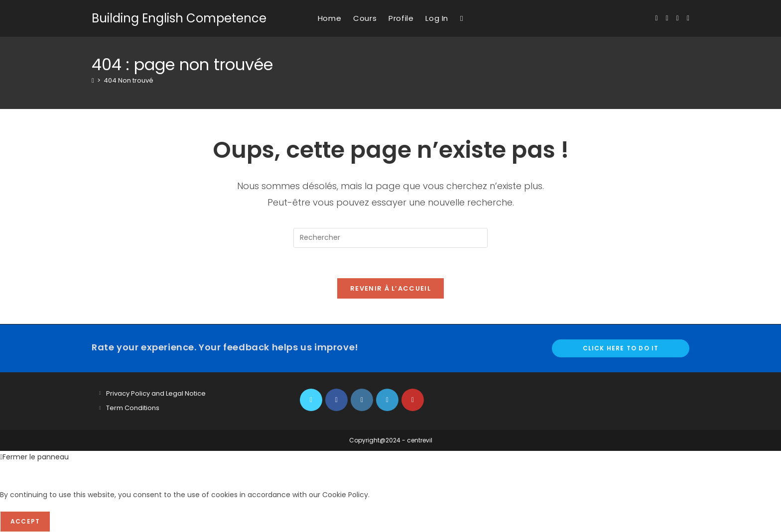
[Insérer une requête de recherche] (390, 238)
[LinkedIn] (387, 400)
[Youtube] (413, 400)
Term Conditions (133, 408)
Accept (25, 521)
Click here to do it (621, 348)
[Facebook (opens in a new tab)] (667, 18)
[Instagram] (362, 400)
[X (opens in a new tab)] (657, 18)
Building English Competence (179, 18)
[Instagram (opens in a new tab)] (678, 18)
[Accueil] (93, 80)
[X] (311, 400)
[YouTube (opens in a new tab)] (688, 18)
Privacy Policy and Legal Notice (156, 393)
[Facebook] (336, 400)
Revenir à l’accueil (390, 288)
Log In (437, 18)
